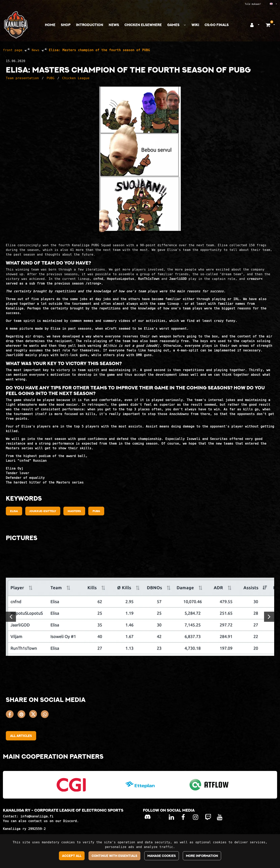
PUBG (51, 78)
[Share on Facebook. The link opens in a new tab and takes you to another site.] (12, 715)
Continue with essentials (114, 856)
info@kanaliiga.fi (37, 816)
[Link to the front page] (16, 25)
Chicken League (76, 78)
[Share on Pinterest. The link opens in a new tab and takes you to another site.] (23, 715)
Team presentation (22, 78)
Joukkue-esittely (43, 511)
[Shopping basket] (268, 25)
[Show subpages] (185, 25)
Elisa (14, 511)
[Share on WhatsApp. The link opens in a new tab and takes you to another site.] (46, 715)
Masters (74, 511)
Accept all (72, 856)
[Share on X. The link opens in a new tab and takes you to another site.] (35, 715)
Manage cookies (162, 856)
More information (202, 856)
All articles (21, 736)
